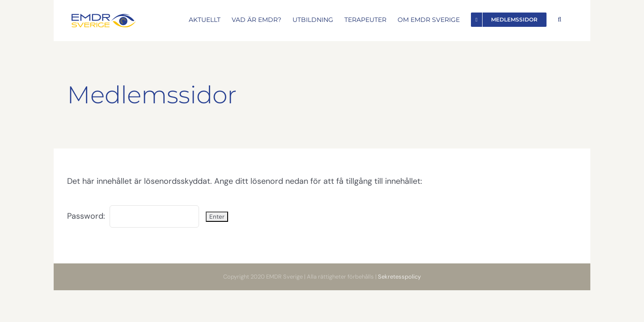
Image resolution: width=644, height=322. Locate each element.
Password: (133, 216)
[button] (571, 19)
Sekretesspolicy (399, 277)
